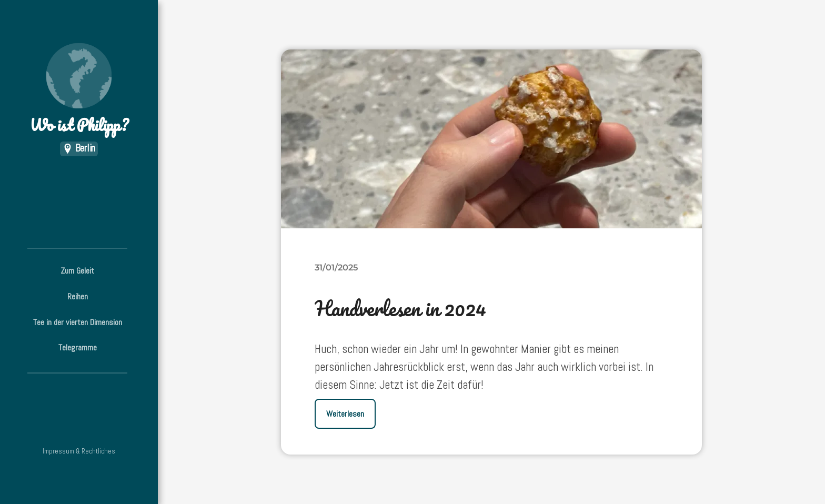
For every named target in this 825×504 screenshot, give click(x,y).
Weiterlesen (345, 414)
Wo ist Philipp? (79, 90)
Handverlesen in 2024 (400, 308)
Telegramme (78, 347)
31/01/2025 (336, 267)
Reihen (78, 296)
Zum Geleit (77, 271)
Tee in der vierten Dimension (78, 322)
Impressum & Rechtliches (79, 451)
